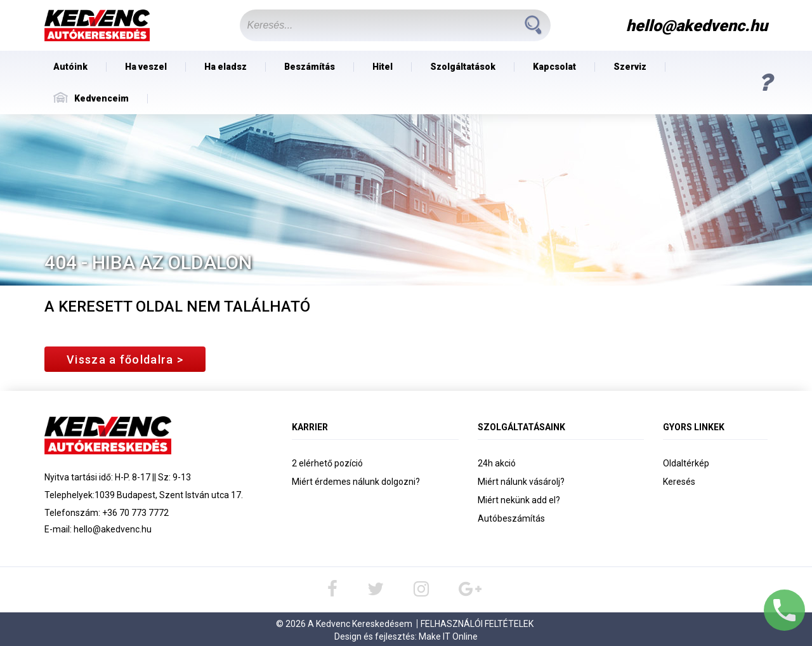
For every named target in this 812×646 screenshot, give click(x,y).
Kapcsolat (554, 67)
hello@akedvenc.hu (113, 529)
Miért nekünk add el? (519, 500)
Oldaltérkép (686, 463)
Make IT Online (448, 636)
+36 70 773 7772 (135, 513)
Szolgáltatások (463, 67)
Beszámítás (310, 67)
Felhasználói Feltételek (477, 624)
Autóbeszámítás (511, 518)
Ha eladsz (226, 67)
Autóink (70, 67)
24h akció (497, 463)
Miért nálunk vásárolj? (521, 482)
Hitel (383, 67)
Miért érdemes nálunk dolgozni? (356, 482)
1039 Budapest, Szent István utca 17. (169, 495)
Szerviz (630, 67)
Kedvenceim (91, 98)
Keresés (679, 482)
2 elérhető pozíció (327, 463)
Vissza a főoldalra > (125, 359)
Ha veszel (146, 67)
